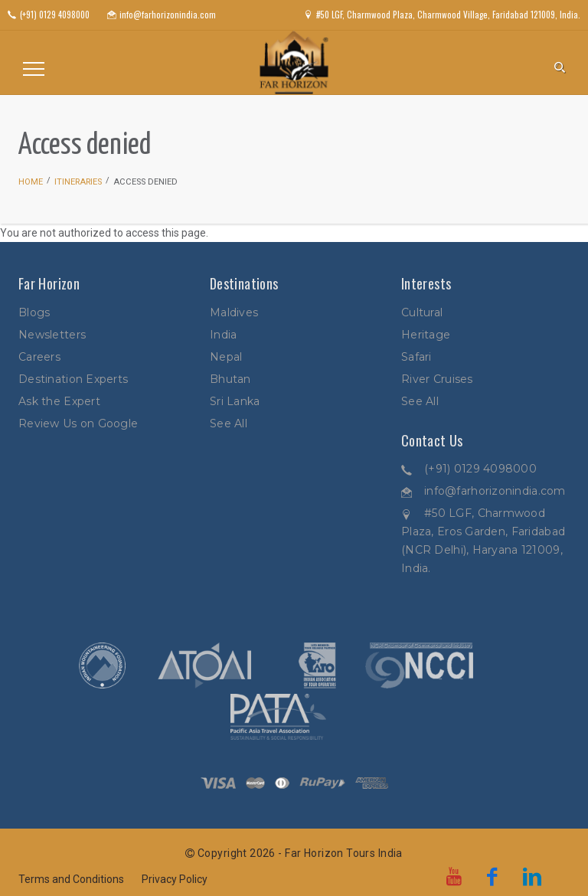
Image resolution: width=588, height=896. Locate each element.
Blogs (34, 312)
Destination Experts (73, 379)
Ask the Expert (59, 401)
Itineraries (78, 182)
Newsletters (52, 335)
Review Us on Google (78, 423)
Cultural (422, 312)
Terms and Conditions (71, 879)
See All (229, 423)
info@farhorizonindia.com (495, 491)
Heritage (426, 335)
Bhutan (230, 379)
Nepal (226, 357)
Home (31, 182)
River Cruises (437, 379)
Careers (39, 357)
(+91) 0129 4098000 (480, 469)
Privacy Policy (175, 879)
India (223, 335)
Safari (416, 357)
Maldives (234, 312)
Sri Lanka (235, 401)
